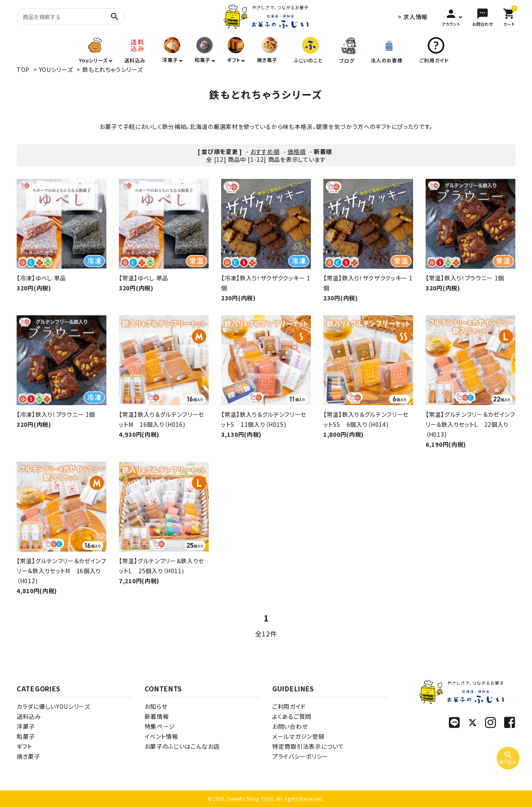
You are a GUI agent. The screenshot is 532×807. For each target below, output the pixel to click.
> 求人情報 (413, 17)
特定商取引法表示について (308, 746)
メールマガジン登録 (298, 736)
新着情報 (157, 716)
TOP (23, 69)
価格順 (297, 151)
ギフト (25, 746)
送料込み (29, 716)
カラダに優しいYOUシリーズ (53, 706)
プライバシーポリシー (300, 756)
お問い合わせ (290, 726)
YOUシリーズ (56, 69)
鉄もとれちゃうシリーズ (113, 69)
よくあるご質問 (292, 716)
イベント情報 (161, 736)
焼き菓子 (28, 756)
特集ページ (160, 726)
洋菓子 (26, 726)
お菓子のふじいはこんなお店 (182, 746)
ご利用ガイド (289, 706)
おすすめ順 (265, 151)
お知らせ (156, 706)
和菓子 (26, 736)
